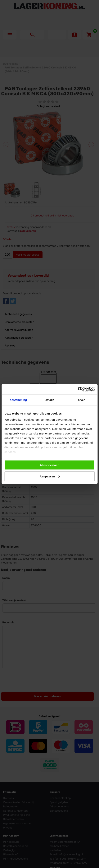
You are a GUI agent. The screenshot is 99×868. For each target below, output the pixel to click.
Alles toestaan (50, 465)
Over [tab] (81, 400)
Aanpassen (50, 476)
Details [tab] (50, 400)
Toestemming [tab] (18, 400)
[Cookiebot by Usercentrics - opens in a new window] (78, 389)
